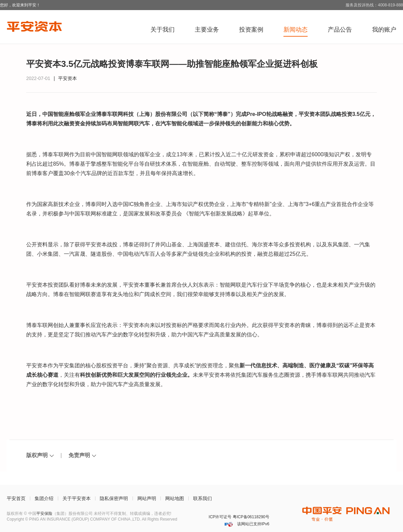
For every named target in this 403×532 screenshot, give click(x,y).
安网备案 (202, 517)
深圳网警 (193, 517)
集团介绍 (44, 498)
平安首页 (16, 498)
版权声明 (37, 455)
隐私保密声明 (114, 498)
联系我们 (203, 498)
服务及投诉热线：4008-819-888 (374, 5)
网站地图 (175, 498)
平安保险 (44, 514)
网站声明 (147, 498)
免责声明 (79, 455)
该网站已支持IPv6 (253, 524)
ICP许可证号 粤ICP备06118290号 (239, 517)
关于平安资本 (77, 498)
